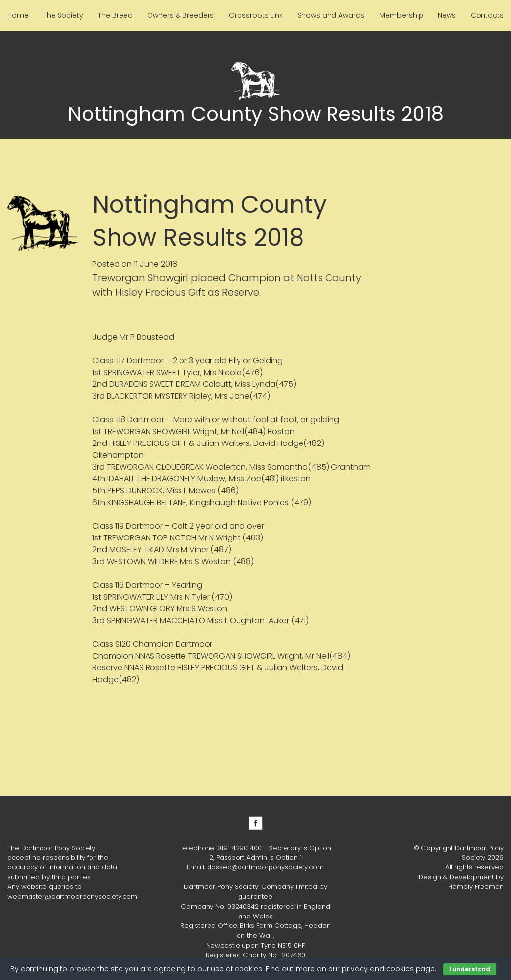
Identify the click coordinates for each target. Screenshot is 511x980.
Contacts (487, 15)
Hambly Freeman (476, 887)
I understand (470, 969)
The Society (63, 15)
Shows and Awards (331, 15)
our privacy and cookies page (381, 969)
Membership (401, 15)
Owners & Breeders (180, 15)
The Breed (115, 15)
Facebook (256, 823)
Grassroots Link (256, 15)
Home (18, 15)
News (447, 15)
